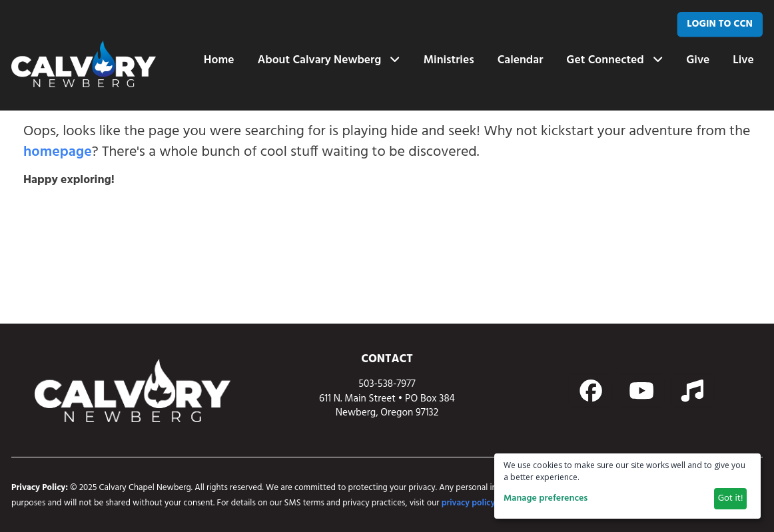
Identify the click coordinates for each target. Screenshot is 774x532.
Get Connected (614, 61)
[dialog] (627, 486)
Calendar (520, 61)
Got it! (731, 498)
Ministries (448, 61)
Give (698, 61)
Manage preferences (546, 498)
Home (218, 61)
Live (743, 61)
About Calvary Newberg (328, 61)
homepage (58, 152)
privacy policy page (479, 503)
